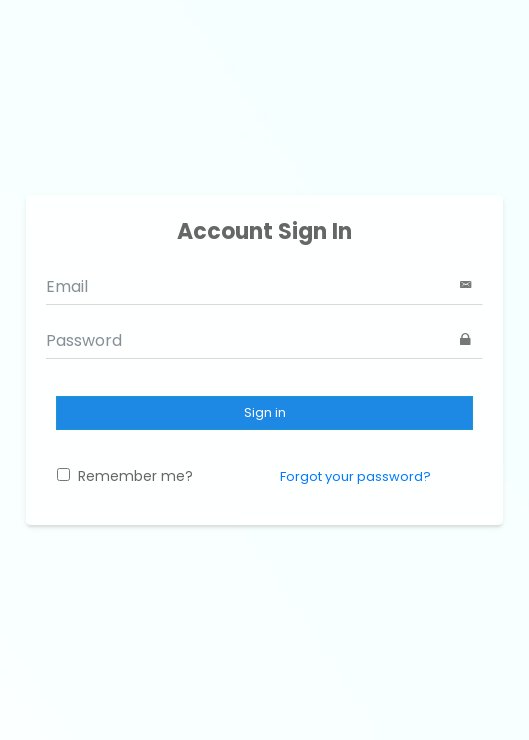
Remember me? (125, 476)
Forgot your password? (355, 476)
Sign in (265, 412)
